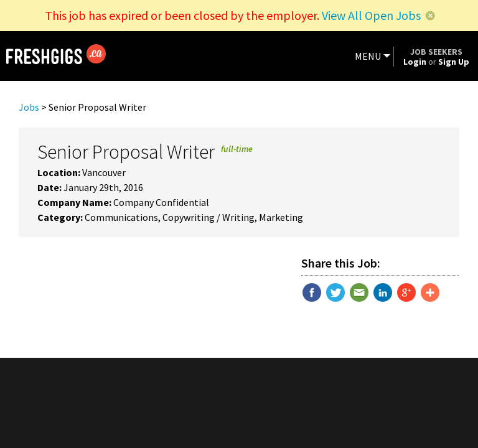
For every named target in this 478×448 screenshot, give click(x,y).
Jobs (29, 107)
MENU (368, 56)
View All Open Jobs (371, 15)
